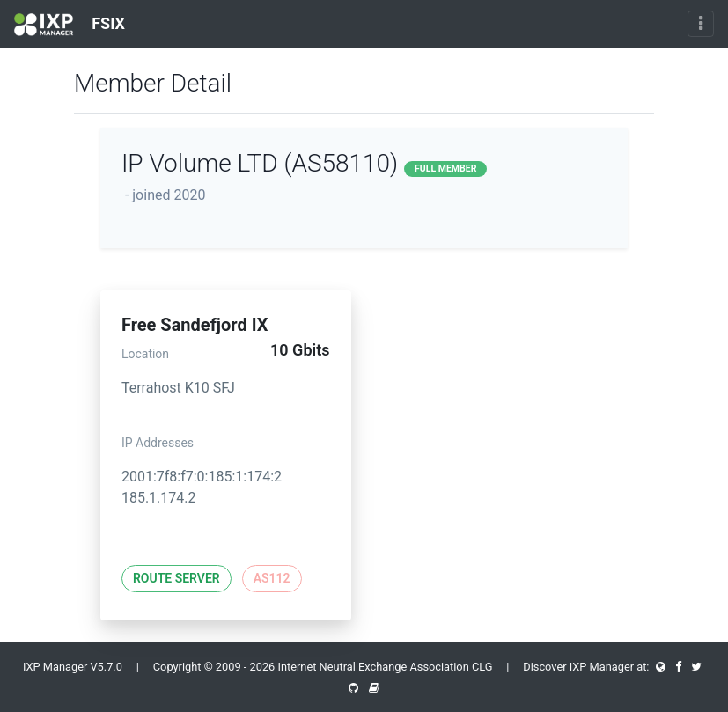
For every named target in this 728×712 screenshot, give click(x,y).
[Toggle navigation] (701, 24)
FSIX (70, 25)
